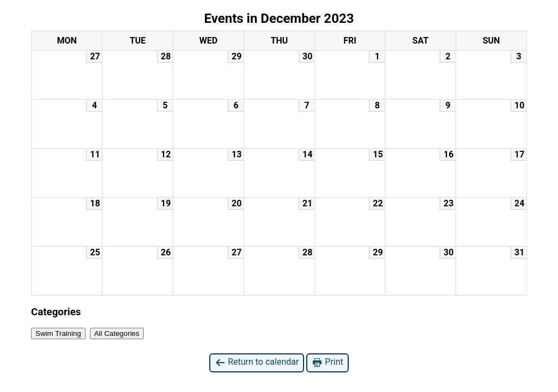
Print (327, 362)
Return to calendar (257, 362)
